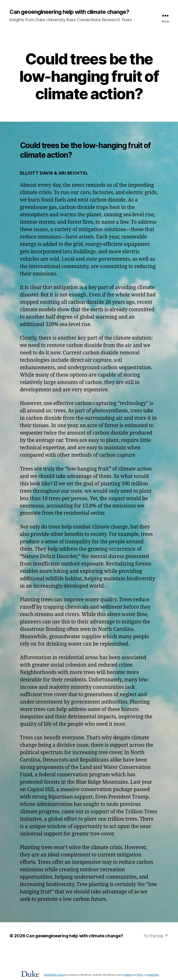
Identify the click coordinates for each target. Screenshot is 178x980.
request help (153, 975)
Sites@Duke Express (55, 975)
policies (128, 975)
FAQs (140, 975)
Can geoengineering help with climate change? (69, 12)
